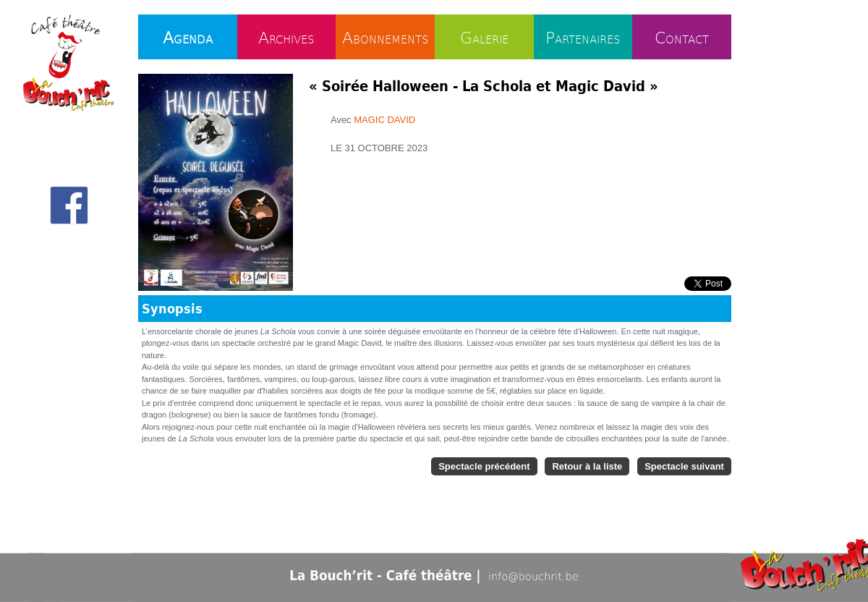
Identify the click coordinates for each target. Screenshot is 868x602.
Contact (682, 37)
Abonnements (386, 37)
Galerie (484, 37)
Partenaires (583, 37)
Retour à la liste (587, 466)
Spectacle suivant (684, 466)
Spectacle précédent (484, 466)
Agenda (188, 37)
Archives (286, 37)
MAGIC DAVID (384, 120)
